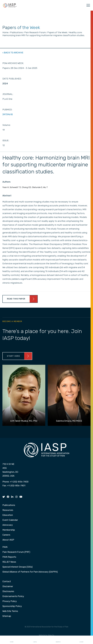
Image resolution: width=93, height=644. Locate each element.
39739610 (8, 114)
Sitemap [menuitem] (7, 616)
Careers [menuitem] (6, 535)
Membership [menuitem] (9, 530)
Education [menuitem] (8, 515)
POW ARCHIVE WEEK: (13, 63)
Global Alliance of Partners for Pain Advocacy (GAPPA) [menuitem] (30, 572)
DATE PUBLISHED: (12, 79)
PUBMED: (7, 110)
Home (12, 640)
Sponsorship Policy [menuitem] (12, 606)
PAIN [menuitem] (5, 547)
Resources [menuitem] (8, 510)
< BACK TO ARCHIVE (13, 53)
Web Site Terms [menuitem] (10, 611)
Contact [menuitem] (7, 582)
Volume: (6, 125)
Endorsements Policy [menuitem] (13, 596)
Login (81, 640)
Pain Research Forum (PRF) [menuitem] (16, 552)
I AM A (35, 640)
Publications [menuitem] (9, 505)
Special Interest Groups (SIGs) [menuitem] (17, 567)
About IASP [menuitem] (8, 540)
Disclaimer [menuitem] (8, 587)
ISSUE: (6, 141)
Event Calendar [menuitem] (10, 520)
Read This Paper (16, 299)
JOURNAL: (8, 94)
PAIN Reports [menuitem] (9, 557)
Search (58, 640)
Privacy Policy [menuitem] (10, 601)
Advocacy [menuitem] (8, 525)
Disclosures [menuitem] (8, 591)
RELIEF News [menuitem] (9, 562)
